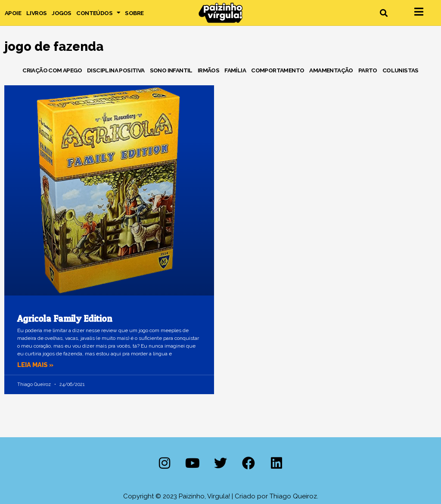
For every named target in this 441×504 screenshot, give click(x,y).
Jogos (61, 13)
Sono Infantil (171, 70)
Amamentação (331, 70)
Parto (368, 70)
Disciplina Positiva (116, 70)
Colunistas (401, 70)
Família (235, 70)
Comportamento (278, 70)
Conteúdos (98, 13)
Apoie (13, 13)
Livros (36, 13)
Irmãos (208, 70)
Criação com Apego (52, 70)
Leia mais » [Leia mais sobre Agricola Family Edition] (36, 365)
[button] (384, 13)
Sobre (134, 13)
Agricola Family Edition (65, 319)
